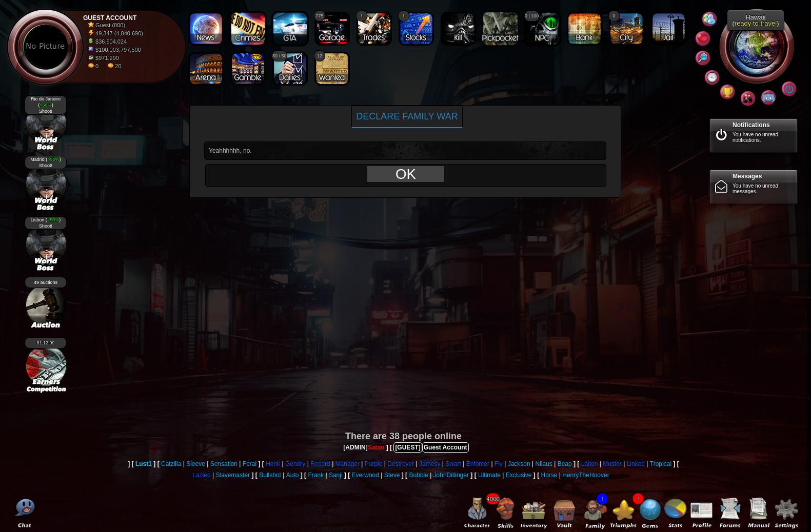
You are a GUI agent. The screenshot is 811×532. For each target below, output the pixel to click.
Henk (273, 464)
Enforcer (478, 464)
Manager (348, 464)
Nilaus (543, 464)
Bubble (418, 475)
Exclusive (519, 475)
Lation (590, 464)
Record (320, 464)
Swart (453, 464)
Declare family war (407, 116)
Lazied (201, 475)
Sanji (336, 475)
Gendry (295, 464)
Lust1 (144, 464)
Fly (499, 464)
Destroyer (401, 464)
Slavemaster (233, 475)
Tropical (661, 464)
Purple (374, 464)
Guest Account (446, 447)
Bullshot (270, 475)
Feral (250, 464)
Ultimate (489, 475)
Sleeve (196, 464)
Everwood (365, 475)
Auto (293, 475)
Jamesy (430, 464)
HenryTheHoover (586, 475)
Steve (392, 475)
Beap (565, 464)
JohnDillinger (451, 475)
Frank (316, 475)
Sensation (224, 464)
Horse (549, 475)
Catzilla (171, 464)
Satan (376, 447)
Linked (636, 464)
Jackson (519, 464)
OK (406, 174)
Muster (612, 464)
